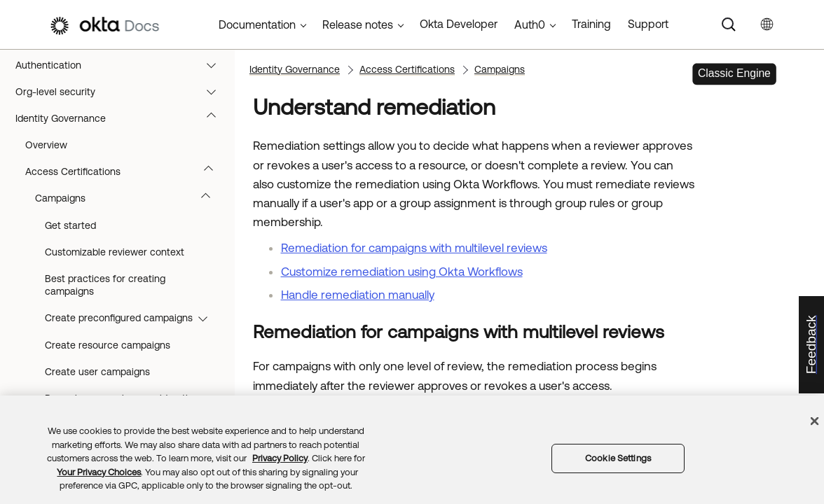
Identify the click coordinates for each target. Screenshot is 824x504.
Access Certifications (126, 171)
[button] (214, 65)
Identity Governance (122, 118)
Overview (46, 145)
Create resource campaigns (108, 345)
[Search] (729, 24)
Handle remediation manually (358, 295)
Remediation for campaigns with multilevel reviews (414, 248)
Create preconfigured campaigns (133, 318)
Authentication (122, 65)
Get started (70, 225)
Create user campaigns (97, 372)
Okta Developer (459, 24)
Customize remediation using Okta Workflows (402, 272)
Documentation (257, 24)
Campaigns (129, 198)
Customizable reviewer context (115, 252)
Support (648, 24)
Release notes (358, 24)
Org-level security (122, 92)
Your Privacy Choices (99, 472)
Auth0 (530, 24)
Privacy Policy (280, 458)
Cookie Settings (618, 458)
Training (591, 24)
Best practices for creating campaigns (105, 285)
